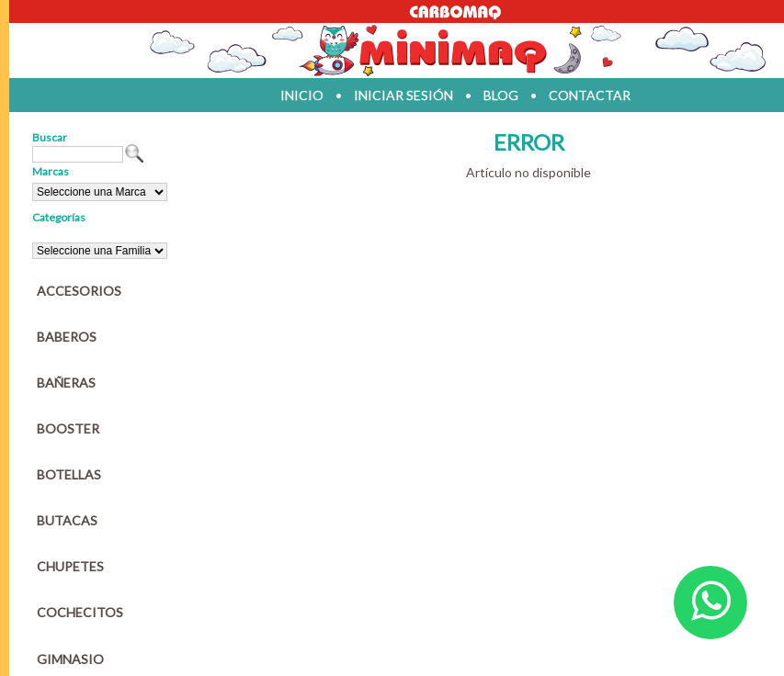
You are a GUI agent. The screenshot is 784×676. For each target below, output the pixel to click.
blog (501, 95)
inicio (302, 95)
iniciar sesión (403, 95)
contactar (590, 95)
